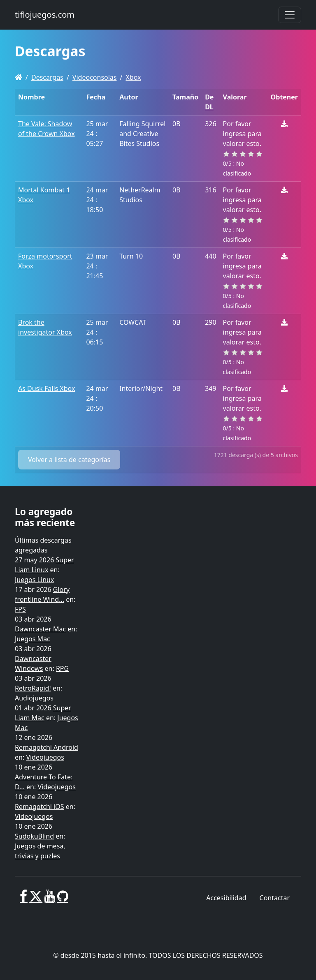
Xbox (133, 77)
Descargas (47, 77)
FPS (20, 609)
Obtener (284, 97)
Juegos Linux (34, 580)
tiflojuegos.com (45, 15)
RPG (62, 668)
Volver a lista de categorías (69, 460)
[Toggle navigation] (290, 15)
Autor (129, 97)
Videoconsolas (95, 77)
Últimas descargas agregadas (43, 545)
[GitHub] (63, 899)
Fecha (96, 97)
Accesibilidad (226, 898)
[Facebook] (24, 899)
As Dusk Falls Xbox (46, 388)
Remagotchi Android (46, 747)
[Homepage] (19, 77)
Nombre (31, 97)
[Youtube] (50, 899)
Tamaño (185, 97)
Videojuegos (45, 757)
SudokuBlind (34, 836)
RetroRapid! (33, 688)
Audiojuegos (34, 698)
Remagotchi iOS (39, 807)
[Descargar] (284, 124)
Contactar (275, 898)
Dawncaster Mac (40, 629)
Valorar (235, 97)
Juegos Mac (33, 639)
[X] (36, 899)
